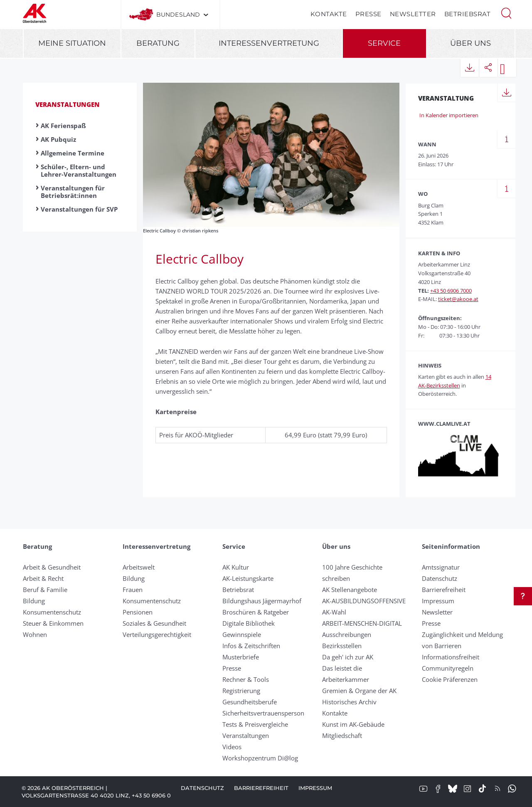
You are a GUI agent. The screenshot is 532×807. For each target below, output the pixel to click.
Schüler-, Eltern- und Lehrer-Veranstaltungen (79, 170)
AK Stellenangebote (350, 590)
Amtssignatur (441, 567)
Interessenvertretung (269, 43)
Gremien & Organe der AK (359, 691)
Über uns (470, 43)
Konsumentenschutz (52, 612)
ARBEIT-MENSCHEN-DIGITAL (362, 623)
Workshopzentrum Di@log (260, 758)
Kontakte (329, 14)
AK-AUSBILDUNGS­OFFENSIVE (364, 601)
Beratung (158, 43)
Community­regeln (448, 668)
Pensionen (138, 612)
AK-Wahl (334, 612)
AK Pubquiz (58, 139)
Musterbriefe (241, 657)
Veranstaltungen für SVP (79, 209)
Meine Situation (72, 43)
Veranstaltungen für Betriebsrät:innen (73, 192)
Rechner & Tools (246, 679)
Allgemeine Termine (73, 153)
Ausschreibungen (347, 634)
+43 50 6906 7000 (451, 291)
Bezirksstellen (342, 646)
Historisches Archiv (349, 702)
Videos (232, 747)
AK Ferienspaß (63, 126)
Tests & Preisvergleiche (255, 724)
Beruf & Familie (45, 590)
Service (384, 43)
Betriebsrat (468, 14)
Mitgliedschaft (342, 735)
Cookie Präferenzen (450, 679)
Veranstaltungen (68, 104)
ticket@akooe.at (458, 299)
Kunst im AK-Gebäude (353, 724)
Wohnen (35, 634)
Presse (368, 14)
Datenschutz (440, 578)
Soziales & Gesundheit (154, 623)
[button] (506, 12)
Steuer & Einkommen (53, 623)
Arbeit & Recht (43, 578)
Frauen (133, 590)
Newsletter (413, 14)
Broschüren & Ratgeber (256, 612)
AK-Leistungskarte (248, 578)
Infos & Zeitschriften (251, 646)
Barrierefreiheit (444, 590)
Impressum (438, 601)
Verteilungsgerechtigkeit (157, 634)
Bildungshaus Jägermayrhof (262, 601)
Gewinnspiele (242, 634)
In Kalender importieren (448, 115)
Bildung (34, 601)
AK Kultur (236, 567)
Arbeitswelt (139, 567)
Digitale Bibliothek (249, 623)
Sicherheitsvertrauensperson (263, 713)
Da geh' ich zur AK (348, 657)
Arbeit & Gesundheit (52, 567)
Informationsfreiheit (451, 657)
